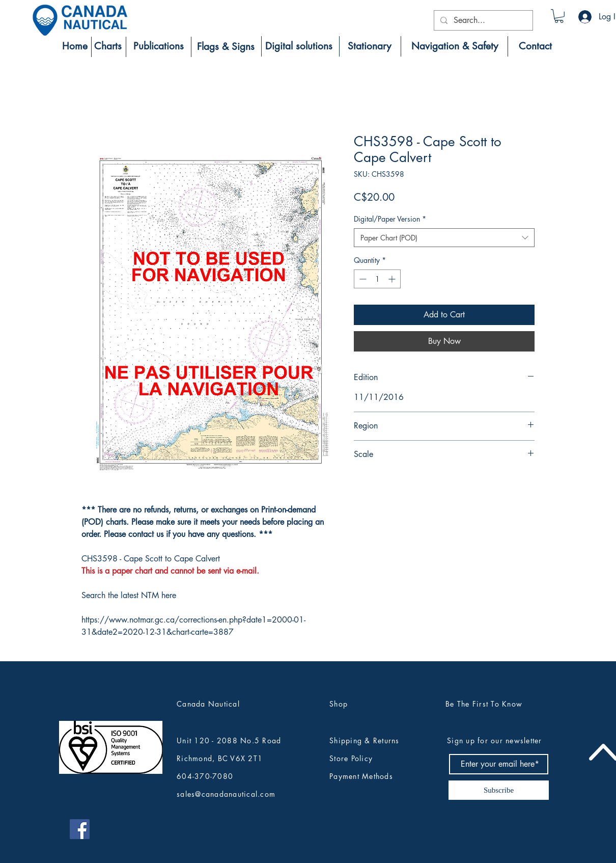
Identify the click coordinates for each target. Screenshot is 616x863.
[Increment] (393, 279)
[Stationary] (369, 46)
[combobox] (444, 238)
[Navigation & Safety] (454, 46)
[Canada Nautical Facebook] (80, 829)
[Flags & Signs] (226, 47)
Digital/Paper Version (390, 219)
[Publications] (158, 46)
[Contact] (535, 46)
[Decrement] (362, 279)
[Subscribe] (499, 790)
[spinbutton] (377, 279)
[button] (559, 16)
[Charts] (108, 46)
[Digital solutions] (299, 46)
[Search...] (482, 20)
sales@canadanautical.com (226, 794)
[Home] (75, 46)
